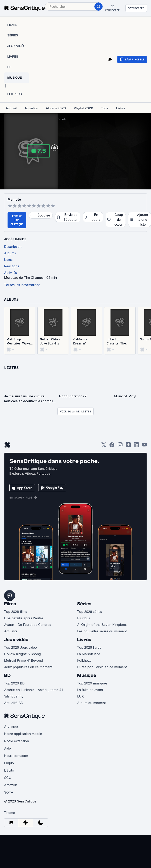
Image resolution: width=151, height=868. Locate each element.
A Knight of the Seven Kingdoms (102, 625)
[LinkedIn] (136, 446)
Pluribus (84, 618)
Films (10, 604)
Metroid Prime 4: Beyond (23, 660)
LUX (80, 696)
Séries (84, 604)
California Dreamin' (80, 341)
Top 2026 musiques (92, 683)
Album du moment (91, 703)
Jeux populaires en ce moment (28, 667)
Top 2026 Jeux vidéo (20, 647)
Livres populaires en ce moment (102, 667)
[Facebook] (112, 446)
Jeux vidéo (16, 640)
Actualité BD (14, 703)
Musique (87, 675)
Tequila (62, 119)
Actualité (11, 631)
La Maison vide (89, 654)
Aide (7, 748)
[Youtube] (144, 446)
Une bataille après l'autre (24, 618)
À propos (11, 726)
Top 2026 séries (90, 612)
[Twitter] (104, 446)
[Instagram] (120, 446)
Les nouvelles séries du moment (102, 631)
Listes (11, 367)
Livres (84, 640)
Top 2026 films (16, 612)
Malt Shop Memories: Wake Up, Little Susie (18, 342)
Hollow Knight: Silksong (22, 654)
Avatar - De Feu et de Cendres (28, 625)
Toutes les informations (22, 285)
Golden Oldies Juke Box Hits (50, 341)
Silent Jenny (14, 696)
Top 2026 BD (14, 683)
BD (7, 675)
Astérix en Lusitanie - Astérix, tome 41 (33, 690)
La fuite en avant (90, 690)
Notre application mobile (23, 734)
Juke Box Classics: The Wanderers (116, 342)
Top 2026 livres (89, 647)
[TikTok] (128, 446)
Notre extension (16, 741)
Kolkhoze (84, 660)
